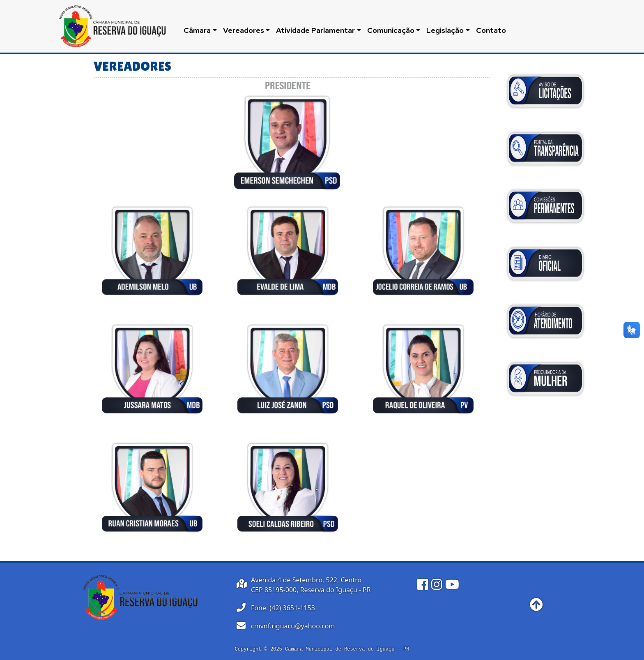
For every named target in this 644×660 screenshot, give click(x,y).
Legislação (445, 30)
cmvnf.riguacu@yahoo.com (293, 626)
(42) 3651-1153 (292, 608)
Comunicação (391, 30)
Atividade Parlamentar (315, 30)
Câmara (197, 30)
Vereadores (244, 30)
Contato (491, 30)
